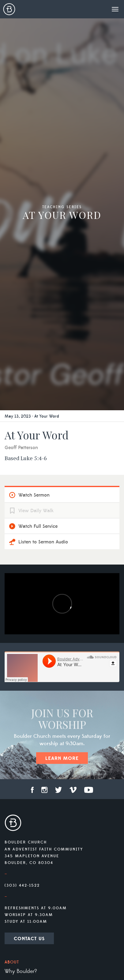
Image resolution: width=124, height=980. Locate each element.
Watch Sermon (34, 495)
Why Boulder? (21, 971)
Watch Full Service (38, 526)
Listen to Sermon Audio (43, 542)
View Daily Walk (36, 511)
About (12, 962)
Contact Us (29, 939)
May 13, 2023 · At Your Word (32, 416)
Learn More (62, 758)
